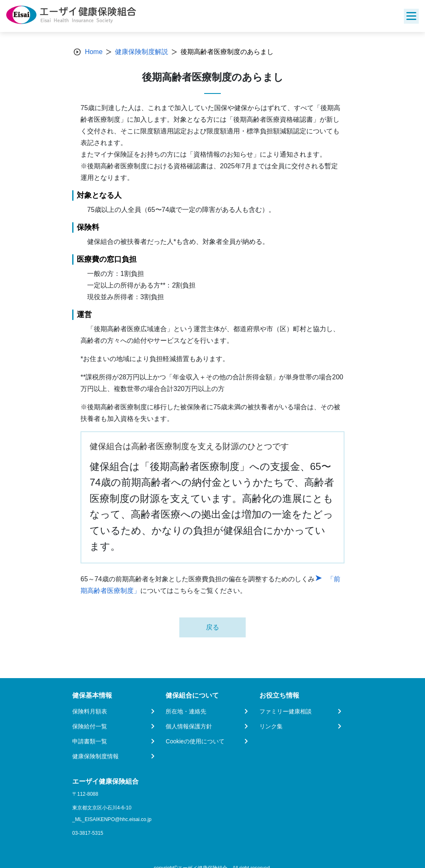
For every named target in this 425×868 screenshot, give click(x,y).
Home (94, 52)
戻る (212, 627)
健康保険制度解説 (142, 52)
